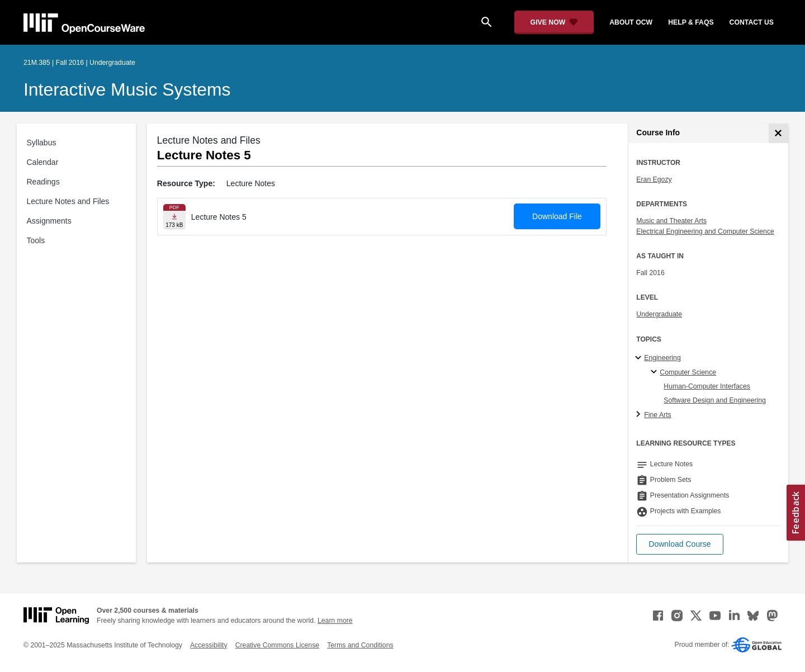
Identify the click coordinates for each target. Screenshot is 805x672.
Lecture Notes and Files (68, 201)
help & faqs (691, 22)
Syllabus (42, 143)
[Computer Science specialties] (655, 372)
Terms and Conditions (360, 645)
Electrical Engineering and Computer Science (705, 231)
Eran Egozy (654, 179)
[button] (679, 544)
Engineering (662, 358)
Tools (36, 240)
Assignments (49, 221)
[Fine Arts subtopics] (640, 415)
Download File (557, 216)
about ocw (631, 22)
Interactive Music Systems (127, 89)
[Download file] (174, 217)
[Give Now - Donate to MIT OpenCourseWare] (554, 22)
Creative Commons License (277, 645)
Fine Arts (657, 415)
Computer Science (688, 372)
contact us (752, 22)
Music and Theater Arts (671, 221)
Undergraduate (659, 314)
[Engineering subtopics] (640, 358)
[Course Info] (778, 133)
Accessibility (209, 645)
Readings (43, 182)
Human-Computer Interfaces (707, 386)
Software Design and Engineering (715, 400)
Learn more (335, 621)
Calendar (43, 162)
